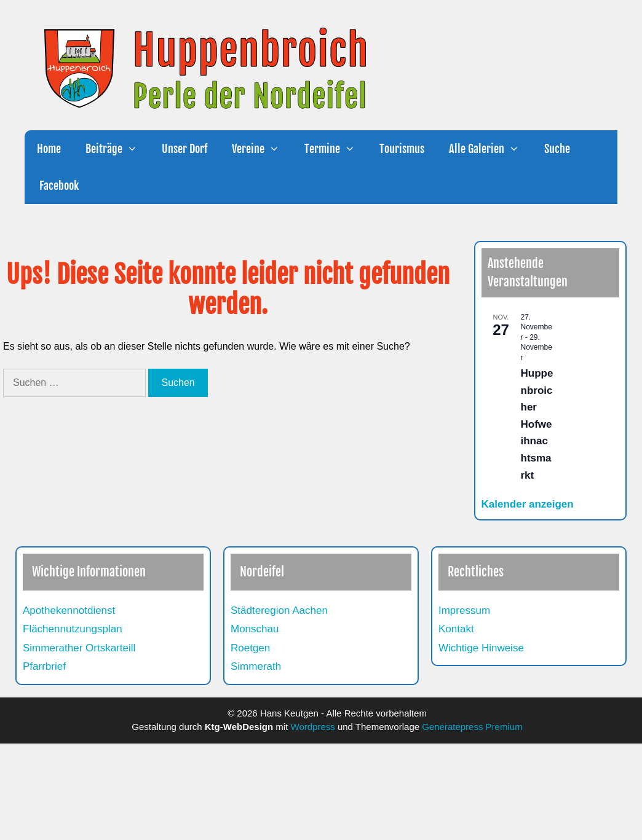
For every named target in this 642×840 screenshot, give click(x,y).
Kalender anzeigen (528, 504)
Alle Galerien (490, 149)
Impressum (464, 610)
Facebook (58, 186)
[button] (136, 149)
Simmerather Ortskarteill (79, 648)
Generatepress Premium (472, 727)
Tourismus (402, 149)
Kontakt (456, 629)
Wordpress (313, 727)
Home (49, 149)
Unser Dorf (184, 149)
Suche (557, 149)
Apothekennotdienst (69, 610)
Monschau (255, 629)
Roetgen (250, 648)
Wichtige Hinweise (481, 648)
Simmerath (256, 666)
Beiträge (117, 149)
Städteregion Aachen (279, 610)
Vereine (262, 149)
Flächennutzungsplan (73, 629)
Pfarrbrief (44, 666)
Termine (336, 149)
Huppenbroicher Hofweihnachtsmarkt (537, 424)
